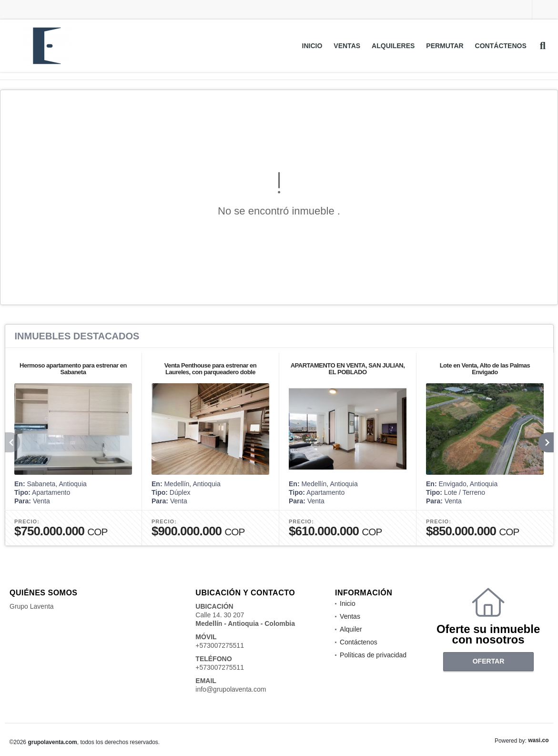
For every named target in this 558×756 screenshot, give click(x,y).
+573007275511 (220, 645)
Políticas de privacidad (373, 655)
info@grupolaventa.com (231, 689)
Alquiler (351, 629)
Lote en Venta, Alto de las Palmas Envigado (485, 369)
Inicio (312, 46)
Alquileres (393, 46)
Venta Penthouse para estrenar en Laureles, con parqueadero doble (210, 369)
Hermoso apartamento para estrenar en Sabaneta (73, 369)
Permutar (445, 46)
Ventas (347, 46)
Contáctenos (501, 46)
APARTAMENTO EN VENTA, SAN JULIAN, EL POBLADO (347, 369)
